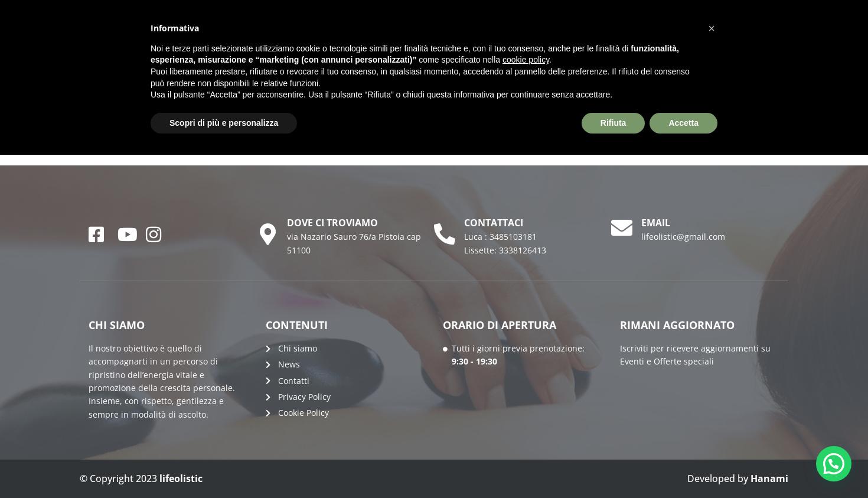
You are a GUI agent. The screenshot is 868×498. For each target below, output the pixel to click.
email (656, 223)
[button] (834, 464)
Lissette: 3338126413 (505, 250)
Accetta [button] (683, 123)
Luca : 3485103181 (500, 237)
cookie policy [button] (526, 60)
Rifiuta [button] (614, 123)
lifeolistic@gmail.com (683, 237)
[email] (622, 228)
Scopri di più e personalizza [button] (224, 123)
